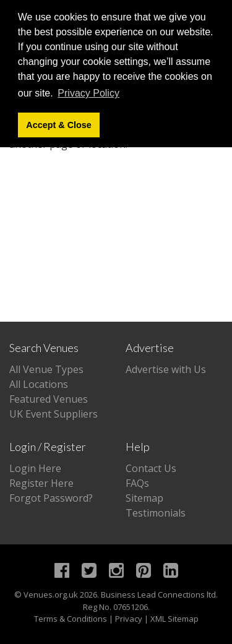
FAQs (137, 483)
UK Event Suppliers (54, 414)
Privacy (129, 619)
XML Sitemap (174, 619)
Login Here (35, 468)
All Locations (39, 384)
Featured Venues (49, 399)
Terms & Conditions (71, 619)
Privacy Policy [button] (88, 93)
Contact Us (151, 468)
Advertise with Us (166, 369)
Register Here (41, 483)
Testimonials (156, 513)
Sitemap (144, 498)
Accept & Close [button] (59, 125)
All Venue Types (46, 369)
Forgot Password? (51, 498)
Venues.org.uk (51, 595)
